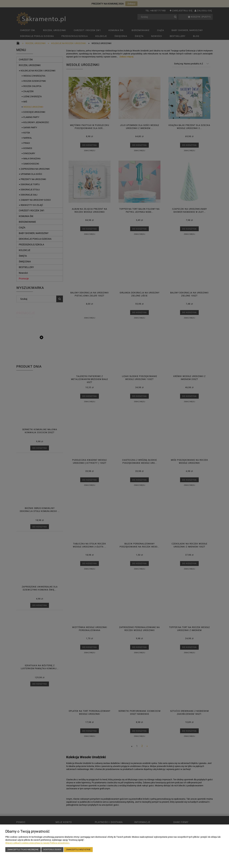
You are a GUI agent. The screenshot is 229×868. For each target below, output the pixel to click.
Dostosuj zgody (52, 849)
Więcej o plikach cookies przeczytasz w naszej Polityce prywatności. (38, 843)
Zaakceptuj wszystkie (78, 849)
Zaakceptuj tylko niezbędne (23, 849)
